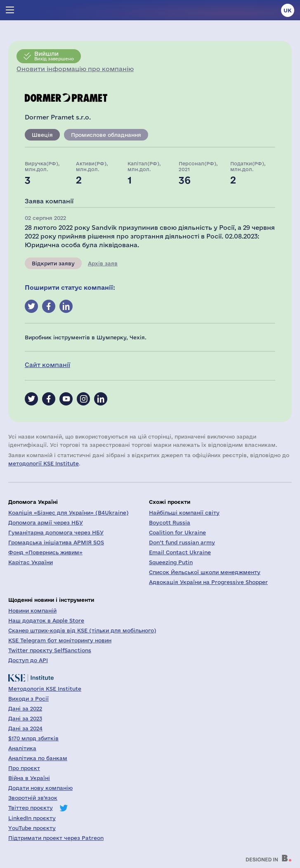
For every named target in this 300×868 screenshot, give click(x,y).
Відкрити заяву (53, 263)
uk (288, 10)
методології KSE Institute (44, 463)
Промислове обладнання (106, 135)
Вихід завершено (54, 56)
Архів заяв (103, 263)
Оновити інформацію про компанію (75, 69)
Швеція (42, 135)
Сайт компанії (47, 365)
